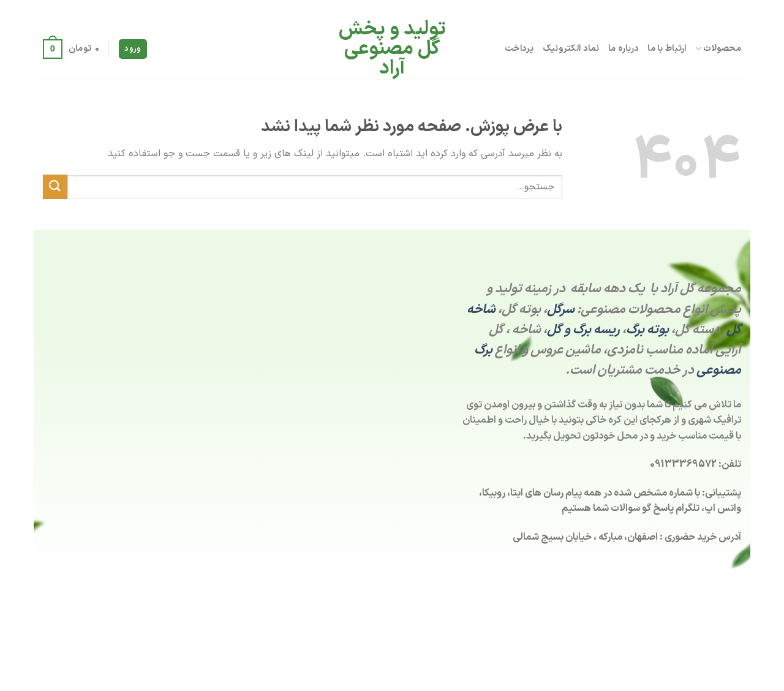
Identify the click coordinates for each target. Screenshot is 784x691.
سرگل (561, 310)
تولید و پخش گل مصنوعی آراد (392, 49)
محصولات (718, 49)
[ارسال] (55, 187)
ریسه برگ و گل (583, 330)
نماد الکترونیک (571, 49)
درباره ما (624, 49)
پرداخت (519, 49)
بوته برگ (647, 330)
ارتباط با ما (667, 49)
